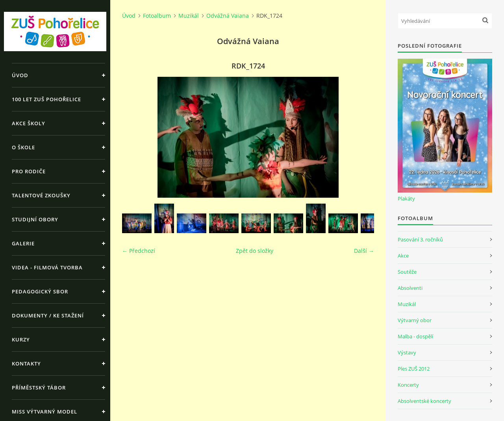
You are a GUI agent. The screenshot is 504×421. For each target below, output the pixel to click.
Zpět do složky (255, 251)
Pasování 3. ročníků (420, 239)
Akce (403, 256)
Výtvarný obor (415, 320)
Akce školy (29, 123)
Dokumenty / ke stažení (48, 315)
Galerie (23, 243)
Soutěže (407, 272)
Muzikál (189, 16)
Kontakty (26, 364)
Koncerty (408, 385)
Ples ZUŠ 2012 (414, 369)
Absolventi (410, 288)
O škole (23, 147)
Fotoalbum (157, 16)
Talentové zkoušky (41, 195)
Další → (364, 251)
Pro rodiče (29, 171)
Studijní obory (35, 219)
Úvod (20, 75)
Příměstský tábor (39, 388)
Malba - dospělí (415, 336)
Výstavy (407, 352)
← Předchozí (139, 251)
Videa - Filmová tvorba (47, 267)
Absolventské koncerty (424, 401)
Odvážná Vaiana (228, 16)
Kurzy (21, 339)
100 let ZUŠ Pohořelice (46, 99)
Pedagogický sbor (40, 291)
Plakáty (406, 198)
